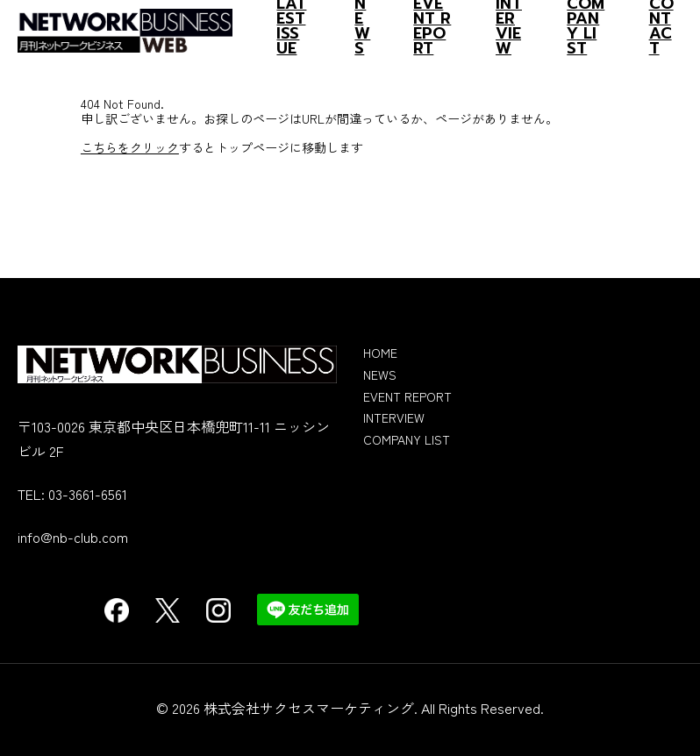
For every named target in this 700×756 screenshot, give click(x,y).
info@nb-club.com (73, 537)
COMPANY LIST (407, 439)
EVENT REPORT (407, 396)
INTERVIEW (394, 417)
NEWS (380, 374)
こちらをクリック (130, 147)
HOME (380, 353)
